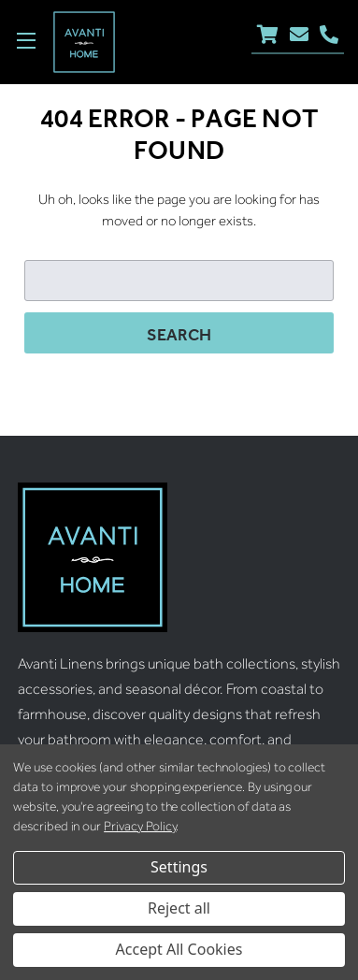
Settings (179, 867)
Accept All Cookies (179, 949)
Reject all (179, 908)
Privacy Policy (140, 826)
